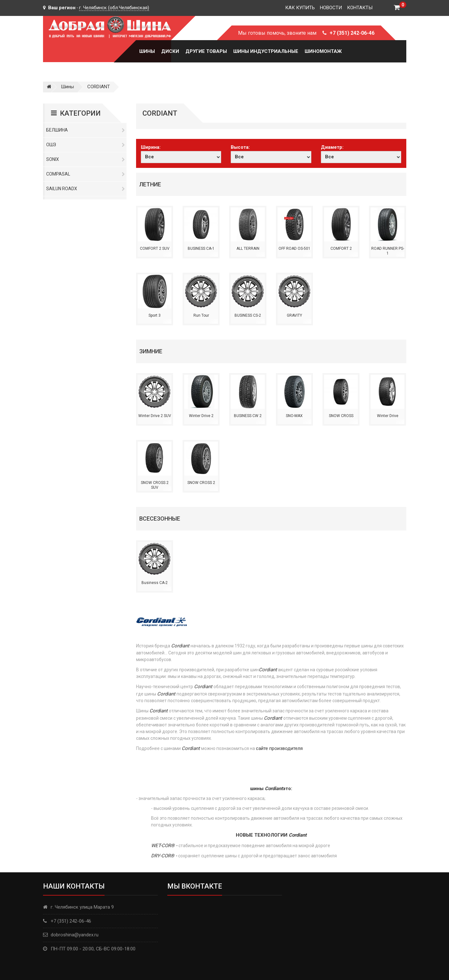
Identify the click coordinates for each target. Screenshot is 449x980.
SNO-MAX (294, 416)
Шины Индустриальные (266, 51)
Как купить (300, 8)
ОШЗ (86, 145)
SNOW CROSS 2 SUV (155, 485)
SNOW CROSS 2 (201, 483)
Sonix (86, 159)
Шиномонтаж (323, 51)
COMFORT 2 (341, 249)
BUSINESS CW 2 (248, 416)
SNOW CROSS (341, 416)
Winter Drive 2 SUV (155, 416)
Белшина (86, 130)
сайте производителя (279, 748)
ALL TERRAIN (248, 249)
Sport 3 (155, 315)
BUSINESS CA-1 (201, 249)
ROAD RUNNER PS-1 (388, 251)
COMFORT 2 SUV (155, 249)
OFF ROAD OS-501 (294, 249)
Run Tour (201, 315)
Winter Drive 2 (201, 416)
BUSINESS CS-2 (248, 315)
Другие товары (206, 51)
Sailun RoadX (86, 189)
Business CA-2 (155, 583)
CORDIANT (99, 87)
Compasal (86, 174)
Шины (147, 51)
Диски (170, 51)
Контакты (360, 8)
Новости (331, 8)
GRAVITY (294, 315)
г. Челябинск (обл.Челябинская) (114, 8)
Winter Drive (388, 416)
